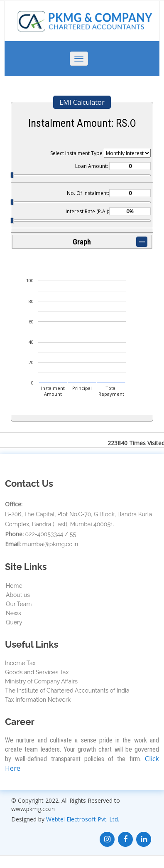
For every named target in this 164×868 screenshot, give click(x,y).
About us (18, 595)
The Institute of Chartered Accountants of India (67, 690)
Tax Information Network (38, 700)
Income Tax (20, 663)
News (13, 613)
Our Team (19, 604)
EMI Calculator (82, 102)
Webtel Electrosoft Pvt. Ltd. (83, 819)
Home (14, 586)
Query (14, 622)
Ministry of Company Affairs (41, 681)
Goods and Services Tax (37, 672)
